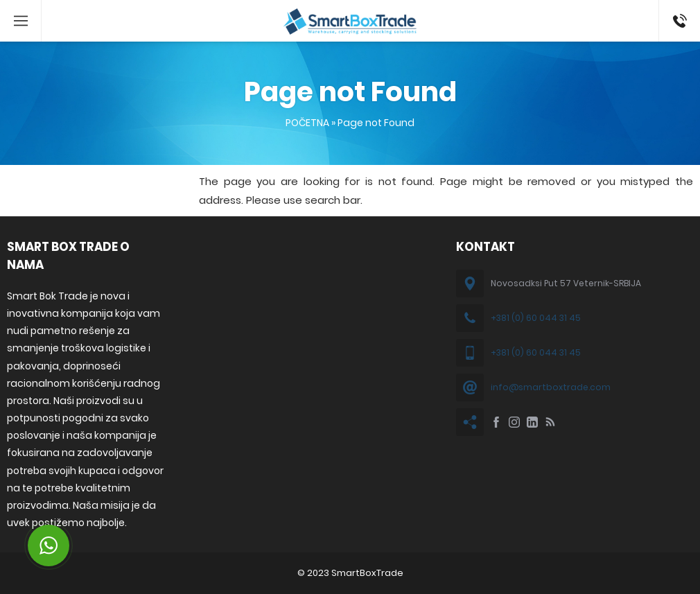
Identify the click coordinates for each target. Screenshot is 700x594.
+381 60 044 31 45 (677, 21)
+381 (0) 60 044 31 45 (536, 318)
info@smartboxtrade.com (551, 387)
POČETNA (307, 123)
